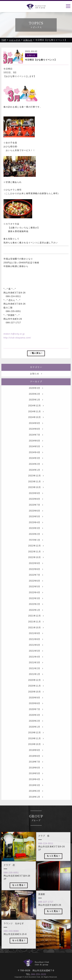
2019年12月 (36, 738)
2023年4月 (36, 528)
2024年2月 (36, 469)
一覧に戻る (36, 353)
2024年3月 (36, 464)
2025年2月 (36, 399)
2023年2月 (36, 540)
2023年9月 (36, 499)
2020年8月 (36, 709)
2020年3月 (36, 720)
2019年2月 (36, 796)
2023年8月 (36, 504)
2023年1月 (36, 545)
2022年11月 (36, 557)
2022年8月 (36, 575)
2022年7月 (36, 580)
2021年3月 (36, 668)
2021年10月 (36, 633)
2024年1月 (36, 475)
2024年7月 (36, 440)
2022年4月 (36, 598)
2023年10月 (36, 493)
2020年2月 (36, 726)
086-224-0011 (46, 849)
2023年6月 (36, 516)
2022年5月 (36, 592)
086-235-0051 (11, 878)
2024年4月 (36, 458)
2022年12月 (36, 551)
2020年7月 (36, 715)
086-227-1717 (46, 907)
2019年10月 (36, 750)
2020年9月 (36, 703)
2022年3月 (36, 604)
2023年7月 (36, 510)
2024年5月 (36, 452)
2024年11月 (36, 417)
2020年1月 (36, 732)
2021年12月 (36, 621)
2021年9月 (36, 639)
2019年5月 (36, 779)
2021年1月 (36, 680)
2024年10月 (36, 423)
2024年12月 (36, 411)
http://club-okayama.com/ (17, 338)
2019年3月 (36, 791)
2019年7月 (36, 767)
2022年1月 (36, 615)
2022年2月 (36, 610)
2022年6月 (36, 586)
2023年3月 (36, 534)
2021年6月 (36, 650)
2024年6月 (36, 446)
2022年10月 (36, 563)
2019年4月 (36, 785)
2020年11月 (36, 691)
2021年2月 (36, 674)
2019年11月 (36, 744)
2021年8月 (36, 645)
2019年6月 (36, 773)
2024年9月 (36, 429)
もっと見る (53, 861)
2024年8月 (36, 434)
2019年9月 (36, 756)
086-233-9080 (11, 937)
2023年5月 (36, 522)
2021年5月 (36, 656)
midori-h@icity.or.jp (14, 334)
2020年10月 (36, 697)
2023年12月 (36, 481)
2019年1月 (36, 802)
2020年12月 (36, 686)
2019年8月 (36, 762)
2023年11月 (36, 487)
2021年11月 (36, 627)
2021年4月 (36, 662)
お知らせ (36, 379)
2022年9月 (36, 569)
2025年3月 (36, 394)
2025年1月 (36, 405)
